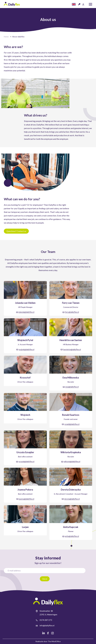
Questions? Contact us (16, 231)
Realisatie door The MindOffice (48, 641)
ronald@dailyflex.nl (72, 424)
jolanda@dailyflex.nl (26, 312)
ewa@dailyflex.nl (72, 387)
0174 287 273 (46, 620)
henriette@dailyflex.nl (72, 349)
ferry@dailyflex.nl (72, 312)
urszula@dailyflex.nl (26, 461)
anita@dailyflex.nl (72, 536)
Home (6, 37)
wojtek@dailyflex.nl (27, 349)
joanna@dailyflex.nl (27, 499)
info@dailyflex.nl (47, 625)
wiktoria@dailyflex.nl (72, 461)
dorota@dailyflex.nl (72, 499)
